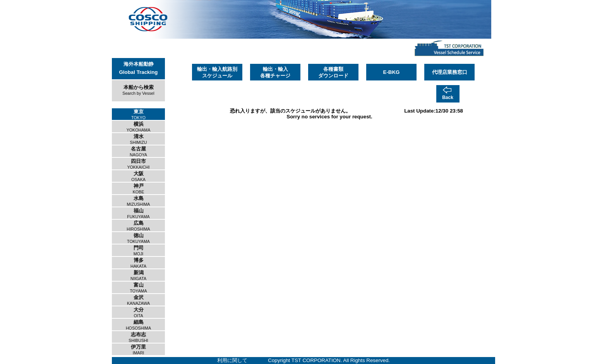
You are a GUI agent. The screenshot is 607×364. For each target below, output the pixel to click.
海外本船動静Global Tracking (139, 68)
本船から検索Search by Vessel (138, 90)
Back (448, 97)
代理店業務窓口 (450, 72)
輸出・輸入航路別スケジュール (217, 72)
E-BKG (392, 72)
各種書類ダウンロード (333, 72)
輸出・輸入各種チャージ (275, 72)
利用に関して (232, 360)
